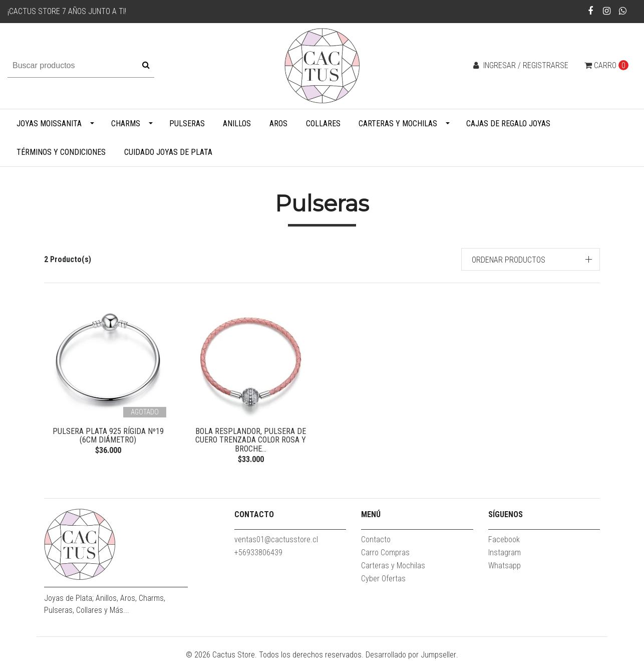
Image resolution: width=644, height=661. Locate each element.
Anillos (237, 124)
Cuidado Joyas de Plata (168, 152)
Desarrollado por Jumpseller (411, 655)
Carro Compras (385, 553)
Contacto (376, 539)
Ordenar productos (509, 260)
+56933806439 (258, 553)
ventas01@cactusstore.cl (276, 539)
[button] (531, 259)
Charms (126, 124)
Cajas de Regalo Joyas (508, 124)
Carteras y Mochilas (398, 124)
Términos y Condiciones (61, 152)
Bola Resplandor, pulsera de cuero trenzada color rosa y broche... (251, 440)
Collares (323, 124)
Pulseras (187, 124)
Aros (278, 124)
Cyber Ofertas (383, 579)
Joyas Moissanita (49, 124)
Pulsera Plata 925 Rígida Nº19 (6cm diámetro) (108, 436)
